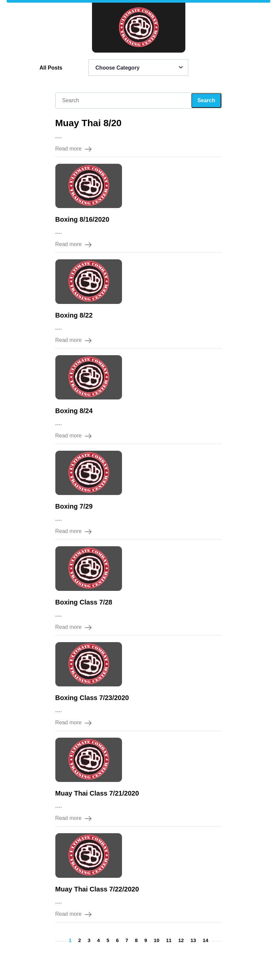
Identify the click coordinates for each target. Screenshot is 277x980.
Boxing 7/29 (74, 506)
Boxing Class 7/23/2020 (92, 698)
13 (193, 940)
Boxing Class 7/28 (84, 602)
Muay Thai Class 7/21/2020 (97, 793)
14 (205, 940)
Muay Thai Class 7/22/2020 (97, 889)
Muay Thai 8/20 (88, 123)
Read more (73, 149)
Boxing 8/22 (74, 315)
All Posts (51, 68)
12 (181, 940)
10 (156, 940)
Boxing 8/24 (74, 411)
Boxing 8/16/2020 (82, 219)
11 (169, 940)
